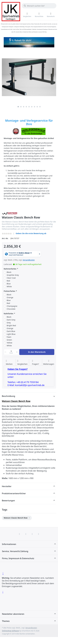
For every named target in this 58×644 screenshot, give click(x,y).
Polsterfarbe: (10, 291)
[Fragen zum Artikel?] (35, 362)
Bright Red (11, 325)
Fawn (9, 337)
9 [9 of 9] (40, 107)
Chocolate (11, 309)
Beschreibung (8, 396)
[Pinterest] (39, 534)
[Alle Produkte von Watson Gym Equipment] (10, 213)
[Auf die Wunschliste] (9, 362)
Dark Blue (11, 331)
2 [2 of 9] (21, 107)
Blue (9, 284)
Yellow (9, 343)
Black (9, 272)
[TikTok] (32, 534)
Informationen (9, 544)
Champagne (12, 306)
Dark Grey (11, 320)
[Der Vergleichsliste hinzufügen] (22, 362)
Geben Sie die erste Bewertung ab (31, 233)
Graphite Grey (13, 275)
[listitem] (29, 77)
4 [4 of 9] (26, 107)
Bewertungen (8, 501)
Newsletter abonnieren (13, 614)
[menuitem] (17, 518)
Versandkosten (29, 260)
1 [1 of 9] (18, 107)
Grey (9, 323)
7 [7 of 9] (35, 107)
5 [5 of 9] (29, 107)
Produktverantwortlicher (14, 493)
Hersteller (7, 486)
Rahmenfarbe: (10, 269)
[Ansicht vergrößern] (29, 77)
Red (8, 281)
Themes (6, 621)
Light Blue (11, 334)
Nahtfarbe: (9, 314)
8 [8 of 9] (37, 107)
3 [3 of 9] (24, 107)
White (9, 286)
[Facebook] (19, 534)
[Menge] (11, 352)
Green (9, 340)
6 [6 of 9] (32, 107)
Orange (10, 297)
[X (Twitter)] (26, 534)
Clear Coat (11, 278)
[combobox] (39, 6)
